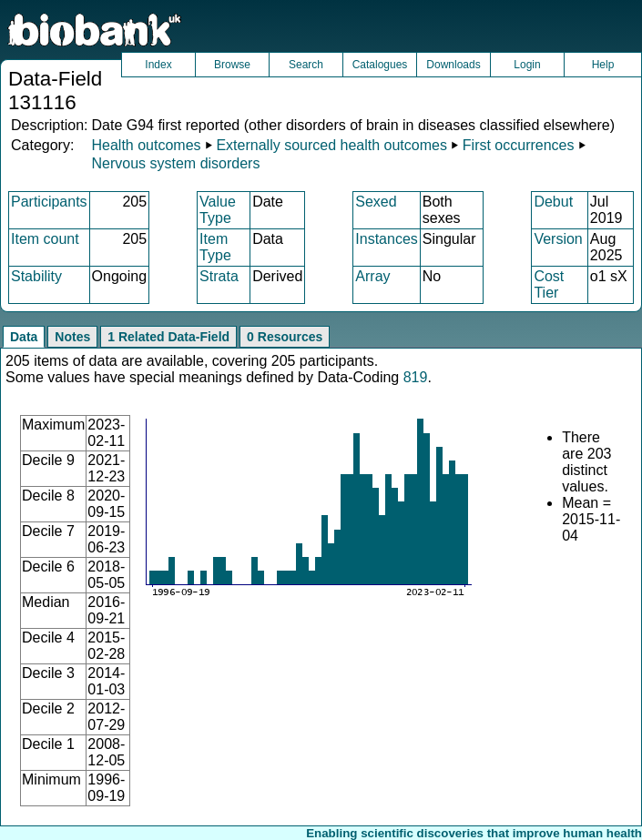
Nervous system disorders (175, 163)
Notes (72, 337)
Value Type (218, 210)
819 (416, 377)
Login (527, 65)
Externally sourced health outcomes (331, 145)
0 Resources (285, 337)
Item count (45, 239)
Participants (49, 202)
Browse (232, 65)
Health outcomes (146, 145)
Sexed (376, 202)
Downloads (453, 65)
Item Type (215, 247)
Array (372, 276)
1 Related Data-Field (168, 337)
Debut (553, 202)
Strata (219, 276)
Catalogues (380, 65)
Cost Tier (549, 284)
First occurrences (519, 145)
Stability (36, 276)
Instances (386, 239)
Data (24, 337)
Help (603, 65)
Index (158, 65)
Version (558, 239)
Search (306, 65)
